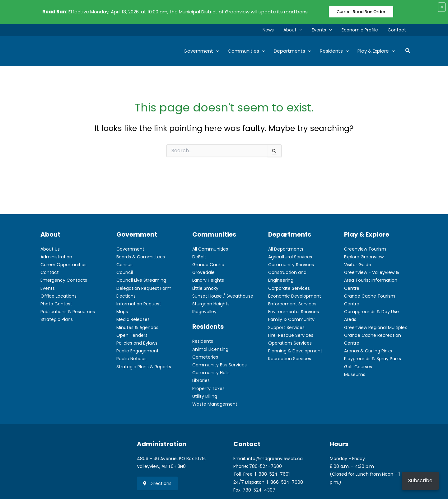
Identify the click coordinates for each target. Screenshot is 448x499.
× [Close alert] (442, 7)
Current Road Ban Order (361, 12)
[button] (302, 30)
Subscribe (420, 480)
